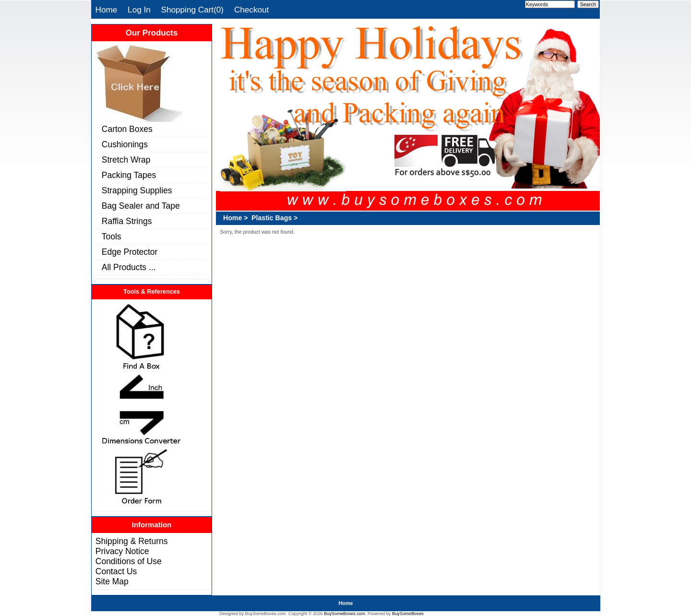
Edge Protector (130, 252)
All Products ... (129, 267)
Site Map (112, 581)
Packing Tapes (129, 175)
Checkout (251, 10)
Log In (139, 10)
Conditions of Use (129, 561)
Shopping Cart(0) (193, 10)
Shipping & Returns (132, 541)
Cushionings (125, 144)
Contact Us (116, 571)
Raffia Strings (127, 221)
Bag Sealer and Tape (141, 206)
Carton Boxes (127, 129)
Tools (112, 237)
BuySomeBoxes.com (345, 614)
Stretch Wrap (126, 160)
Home (107, 10)
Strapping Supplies (137, 190)
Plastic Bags (272, 218)
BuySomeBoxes (408, 614)
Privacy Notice (122, 551)
